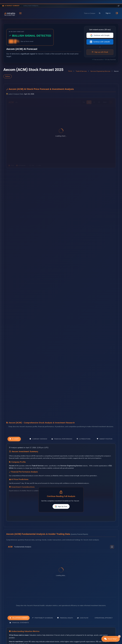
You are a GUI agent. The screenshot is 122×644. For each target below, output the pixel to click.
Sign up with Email (100, 52)
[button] (111, 639)
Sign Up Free (61, 506)
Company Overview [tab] (38, 439)
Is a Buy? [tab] (14, 439)
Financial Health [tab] (65, 618)
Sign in (108, 13)
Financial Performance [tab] (62, 439)
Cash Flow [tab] (83, 618)
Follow (8, 76)
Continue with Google (100, 35)
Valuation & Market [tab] (19, 618)
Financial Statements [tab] (19, 623)
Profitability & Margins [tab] (42, 618)
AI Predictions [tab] (83, 439)
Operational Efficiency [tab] (104, 618)
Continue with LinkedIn (100, 42)
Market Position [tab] (105, 439)
